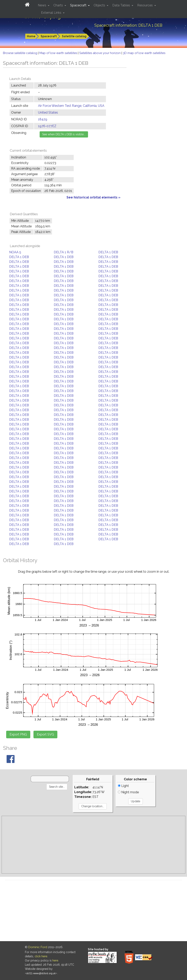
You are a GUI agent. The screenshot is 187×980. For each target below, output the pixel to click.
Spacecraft (49, 36)
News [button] (42, 5)
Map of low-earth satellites (59, 53)
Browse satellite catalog (21, 53)
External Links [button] (52, 13)
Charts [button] (59, 5)
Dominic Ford (38, 947)
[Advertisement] (93, 845)
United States (48, 112)
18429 (43, 119)
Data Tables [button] (122, 5)
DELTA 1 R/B (64, 252)
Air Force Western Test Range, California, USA (71, 106)
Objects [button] (100, 5)
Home (31, 36)
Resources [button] (145, 5)
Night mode (128, 792)
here (55, 960)
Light (123, 786)
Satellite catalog (74, 36)
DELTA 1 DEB (108, 252)
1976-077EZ (47, 126)
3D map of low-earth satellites (144, 53)
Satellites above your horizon (100, 53)
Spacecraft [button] (79, 5)
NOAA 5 (15, 252)
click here (41, 956)
